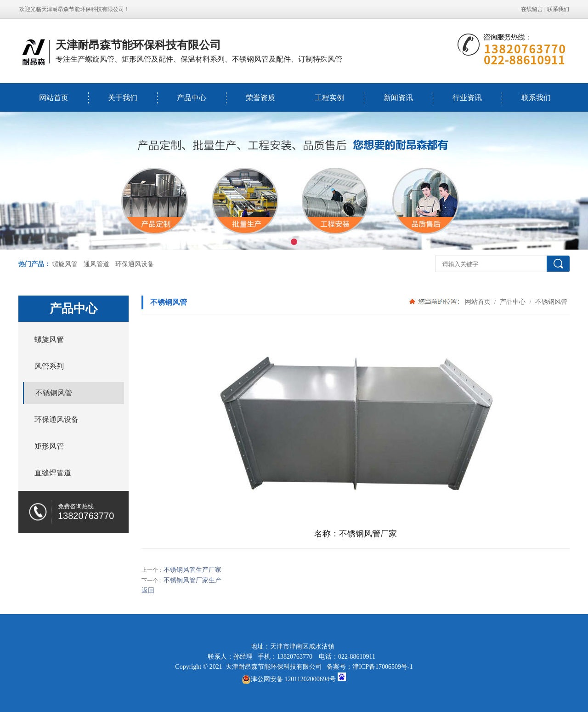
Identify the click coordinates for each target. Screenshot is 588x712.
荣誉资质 (260, 98)
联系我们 (558, 9)
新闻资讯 (398, 98)
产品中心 (192, 98)
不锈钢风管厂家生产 (192, 580)
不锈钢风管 (550, 302)
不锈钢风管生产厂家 (192, 570)
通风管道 (96, 264)
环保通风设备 (135, 264)
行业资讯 (467, 98)
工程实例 (329, 98)
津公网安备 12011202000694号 (289, 679)
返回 (148, 590)
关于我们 (123, 98)
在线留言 (532, 9)
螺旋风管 (65, 264)
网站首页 (54, 98)
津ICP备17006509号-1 (382, 667)
